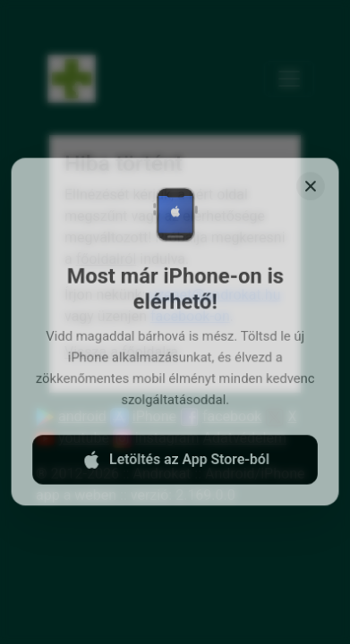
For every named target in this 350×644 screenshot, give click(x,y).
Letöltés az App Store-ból (175, 465)
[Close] (309, 195)
